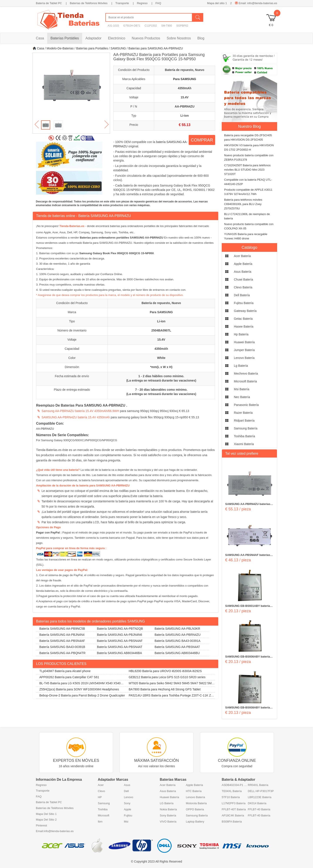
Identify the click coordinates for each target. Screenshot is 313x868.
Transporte (122, 3)
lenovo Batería (244, 358)
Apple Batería (194, 785)
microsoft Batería (245, 381)
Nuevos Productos (146, 38)
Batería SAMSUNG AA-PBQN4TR (62, 653)
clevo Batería (243, 287)
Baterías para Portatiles (92, 48)
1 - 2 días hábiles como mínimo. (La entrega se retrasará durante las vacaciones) (161, 378)
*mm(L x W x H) (161, 367)
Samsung (104, 803)
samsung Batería (246, 428)
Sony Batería (168, 815)
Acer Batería (168, 785)
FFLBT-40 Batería (259, 809)
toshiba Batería (244, 436)
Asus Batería (168, 791)
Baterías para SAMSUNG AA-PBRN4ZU (156, 48)
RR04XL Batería (258, 785)
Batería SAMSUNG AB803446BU (177, 653)
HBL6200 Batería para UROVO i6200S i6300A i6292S (165, 671)
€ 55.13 (184, 125)
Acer (101, 785)
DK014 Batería (257, 803)
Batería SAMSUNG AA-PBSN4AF (62, 641)
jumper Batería (244, 350)
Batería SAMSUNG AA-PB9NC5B (62, 629)
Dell (126, 791)
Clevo (101, 791)
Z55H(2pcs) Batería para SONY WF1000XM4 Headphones (79, 689)
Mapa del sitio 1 (217, 3)
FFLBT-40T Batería (234, 809)
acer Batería (242, 256)
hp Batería (241, 334)
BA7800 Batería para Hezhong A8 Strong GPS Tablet (165, 689)
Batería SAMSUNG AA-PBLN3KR (177, 629)
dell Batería (242, 295)
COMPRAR (202, 140)
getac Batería (243, 319)
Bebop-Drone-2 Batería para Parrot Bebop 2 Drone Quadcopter (82, 695)
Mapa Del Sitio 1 (46, 814)
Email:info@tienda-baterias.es (55, 831)
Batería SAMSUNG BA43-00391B (62, 647)
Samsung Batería (197, 815)
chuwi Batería (243, 279)
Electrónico (117, 38)
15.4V (185, 97)
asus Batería (243, 272)
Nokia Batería (168, 809)
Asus (127, 785)
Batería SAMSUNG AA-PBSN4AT (120, 647)
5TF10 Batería (231, 797)
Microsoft (104, 815)
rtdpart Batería (244, 421)
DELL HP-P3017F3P (261, 791)
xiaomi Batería (244, 444)
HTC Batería (194, 791)
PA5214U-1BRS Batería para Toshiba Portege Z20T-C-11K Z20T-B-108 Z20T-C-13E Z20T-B (170, 696)
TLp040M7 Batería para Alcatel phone (65, 671)
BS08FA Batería (232, 822)
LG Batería (167, 803)
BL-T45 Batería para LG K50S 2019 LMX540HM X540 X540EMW (81, 684)
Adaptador (93, 38)
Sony (127, 803)
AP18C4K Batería (233, 815)
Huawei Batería (169, 797)
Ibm (100, 822)
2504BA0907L (161, 330)
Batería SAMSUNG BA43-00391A (177, 641)
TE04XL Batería (232, 791)
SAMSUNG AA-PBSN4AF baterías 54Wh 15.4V (248, 555)
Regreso (142, 3)
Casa (40, 38)
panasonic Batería (246, 405)
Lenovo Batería (195, 797)
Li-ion (185, 116)
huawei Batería (244, 342)
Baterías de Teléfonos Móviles (89, 3)
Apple (127, 809)
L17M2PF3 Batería (234, 803)
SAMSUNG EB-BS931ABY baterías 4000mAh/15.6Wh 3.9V (248, 606)
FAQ (158, 3)
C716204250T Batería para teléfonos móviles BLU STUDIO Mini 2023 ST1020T (247, 170)
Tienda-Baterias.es (72, 226)
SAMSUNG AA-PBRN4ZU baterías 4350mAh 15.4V (248, 504)
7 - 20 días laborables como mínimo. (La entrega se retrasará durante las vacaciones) (161, 392)
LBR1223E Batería (260, 797)
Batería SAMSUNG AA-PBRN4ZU (178, 635)
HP (100, 797)
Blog (201, 38)
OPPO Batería (195, 809)
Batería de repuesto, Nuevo (185, 70)
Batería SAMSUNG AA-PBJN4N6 (120, 635)
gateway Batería (245, 311)
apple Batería (243, 264)
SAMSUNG (118, 48)
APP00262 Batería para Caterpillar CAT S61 (69, 677)
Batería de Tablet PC (49, 3)
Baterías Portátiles (65, 38)
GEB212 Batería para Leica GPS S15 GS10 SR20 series (167, 677)
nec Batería (242, 397)
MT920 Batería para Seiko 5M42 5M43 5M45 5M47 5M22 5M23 (169, 684)
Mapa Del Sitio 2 (46, 820)
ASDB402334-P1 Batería (235, 785)
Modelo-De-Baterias (60, 48)
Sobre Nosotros (179, 38)
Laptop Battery (195, 822)
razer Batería (243, 413)
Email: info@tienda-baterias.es (256, 3)
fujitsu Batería (244, 303)
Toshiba (103, 809)
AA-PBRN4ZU (185, 106)
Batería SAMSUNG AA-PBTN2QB (120, 629)
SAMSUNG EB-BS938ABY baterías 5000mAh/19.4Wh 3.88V (248, 708)
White (161, 358)
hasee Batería (244, 326)
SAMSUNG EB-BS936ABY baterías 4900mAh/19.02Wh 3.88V (248, 657)
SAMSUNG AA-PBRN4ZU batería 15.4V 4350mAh (76, 417)
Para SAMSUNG (185, 79)
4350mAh (185, 88)
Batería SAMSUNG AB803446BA (119, 653)
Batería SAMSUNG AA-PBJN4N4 (62, 635)
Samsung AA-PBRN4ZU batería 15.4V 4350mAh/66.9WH (80, 411)
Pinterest (41, 825)
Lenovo (129, 797)
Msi (126, 822)
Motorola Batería (196, 803)
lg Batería (241, 366)
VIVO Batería (168, 822)
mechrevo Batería (246, 373)
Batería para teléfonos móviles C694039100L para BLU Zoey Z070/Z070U (243, 204)
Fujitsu (128, 815)
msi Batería (242, 389)
